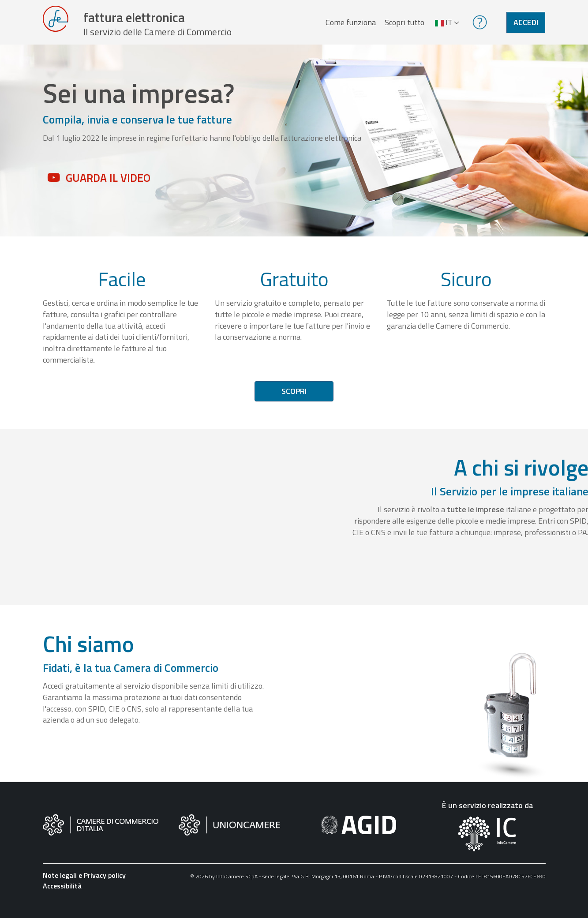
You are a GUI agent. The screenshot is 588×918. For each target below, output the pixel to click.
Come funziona (348, 28)
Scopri (294, 403)
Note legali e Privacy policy (84, 887)
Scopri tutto (401, 28)
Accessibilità (62, 898)
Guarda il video (108, 189)
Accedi (526, 28)
